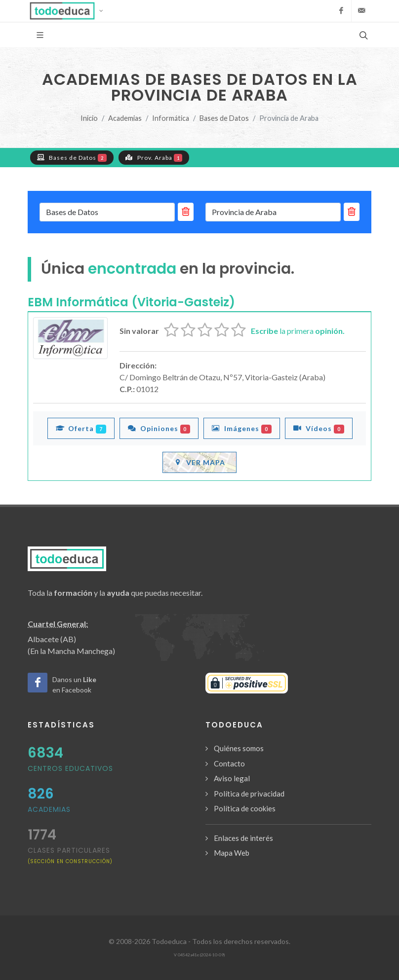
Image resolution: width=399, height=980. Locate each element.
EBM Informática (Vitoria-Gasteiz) (131, 302)
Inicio (89, 118)
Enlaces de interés (243, 838)
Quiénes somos (239, 748)
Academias (125, 118)
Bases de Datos (224, 118)
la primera (298, 331)
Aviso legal (232, 778)
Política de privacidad (249, 794)
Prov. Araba (154, 157)
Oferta (81, 428)
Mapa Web (232, 853)
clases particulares (70, 855)
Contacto (229, 763)
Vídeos (319, 428)
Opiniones (159, 428)
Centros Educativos (70, 768)
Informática (171, 118)
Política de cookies (245, 808)
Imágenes (242, 428)
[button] (69, 11)
